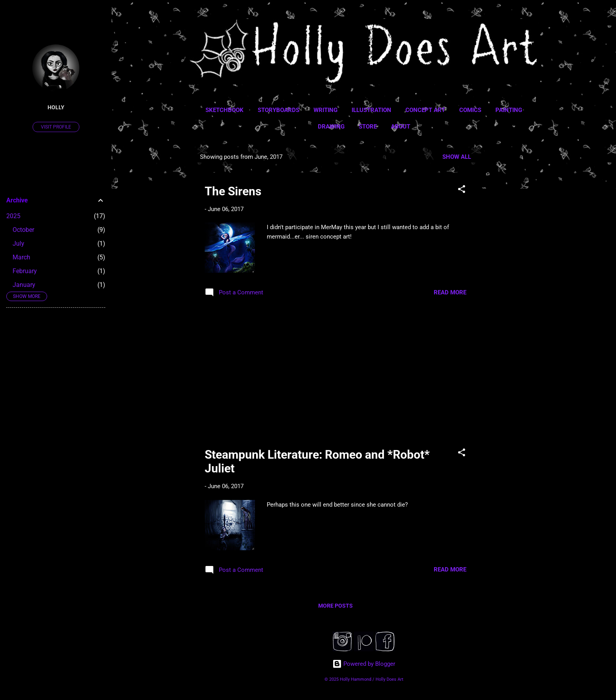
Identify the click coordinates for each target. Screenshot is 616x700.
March (21, 257)
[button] (462, 190)
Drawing (331, 127)
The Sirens (233, 191)
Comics (470, 110)
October (23, 230)
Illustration (371, 110)
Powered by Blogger (364, 664)
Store (368, 127)
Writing (325, 110)
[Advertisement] (513, 265)
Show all (457, 157)
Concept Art (425, 110)
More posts (335, 606)
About (401, 127)
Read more (450, 292)
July (18, 243)
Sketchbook (225, 110)
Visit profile (56, 127)
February (25, 271)
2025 (13, 216)
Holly (56, 107)
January (24, 285)
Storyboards (279, 110)
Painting (509, 110)
